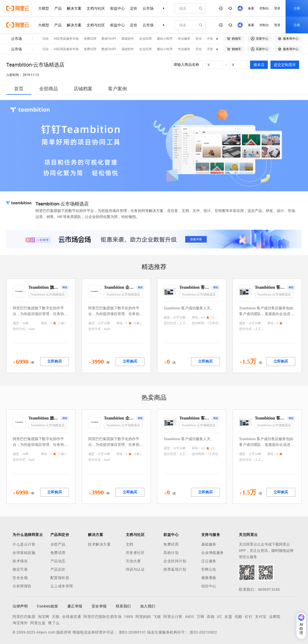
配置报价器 (60, 578)
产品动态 (58, 561)
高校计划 (171, 553)
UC (219, 617)
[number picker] (216, 65)
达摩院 (275, 617)
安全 (199, 39)
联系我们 (123, 606)
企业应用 (145, 39)
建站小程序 (165, 39)
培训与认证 (135, 569)
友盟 (228, 617)
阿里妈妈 (143, 617)
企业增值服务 (213, 553)
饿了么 (54, 623)
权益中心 (117, 8)
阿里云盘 (38, 623)
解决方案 (74, 8)
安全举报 (99, 606)
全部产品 (58, 544)
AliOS (190, 617)
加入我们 (148, 606)
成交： (17, 323)
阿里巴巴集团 (24, 617)
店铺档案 (83, 89)
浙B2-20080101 (132, 632)
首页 (19, 89)
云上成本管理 (62, 586)
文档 (130, 544)
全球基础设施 (24, 553)
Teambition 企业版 (119, 287)
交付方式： (21, 329)
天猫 (56, 617)
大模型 (44, 8)
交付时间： (200, 323)
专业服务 (184, 39)
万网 (200, 617)
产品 (58, 8)
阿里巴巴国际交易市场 (102, 617)
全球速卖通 (72, 617)
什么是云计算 (24, 544)
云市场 (148, 8)
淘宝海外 (20, 623)
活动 (45, 39)
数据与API (109, 39)
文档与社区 (96, 8)
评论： (46, 323)
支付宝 (261, 617)
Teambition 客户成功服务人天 (195, 287)
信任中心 (209, 586)
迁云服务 (209, 561)
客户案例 (117, 89)
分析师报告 (22, 586)
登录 (277, 8)
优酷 (238, 617)
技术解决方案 (99, 544)
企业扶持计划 (175, 561)
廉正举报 (75, 606)
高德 (211, 617)
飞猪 (157, 617)
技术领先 (20, 561)
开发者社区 (135, 553)
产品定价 (58, 569)
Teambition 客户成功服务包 (270, 287)
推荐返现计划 (175, 569)
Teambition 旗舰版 (44, 287)
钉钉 (249, 617)
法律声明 (20, 606)
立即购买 (55, 361)
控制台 (264, 8)
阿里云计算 (173, 617)
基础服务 (209, 544)
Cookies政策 (48, 606)
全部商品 (49, 89)
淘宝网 (44, 617)
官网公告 (209, 569)
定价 (134, 8)
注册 (297, 8)
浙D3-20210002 (203, 632)
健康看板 (209, 578)
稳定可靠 (20, 569)
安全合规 (20, 578)
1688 (128, 617)
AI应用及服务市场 (66, 39)
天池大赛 (133, 561)
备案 (251, 8)
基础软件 (128, 39)
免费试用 (90, 39)
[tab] (19, 89)
